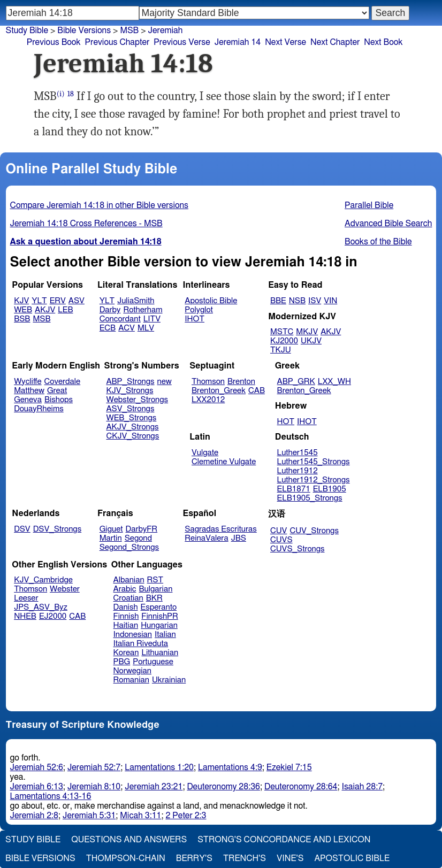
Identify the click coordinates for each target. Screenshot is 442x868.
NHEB (25, 616)
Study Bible (27, 30)
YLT (39, 301)
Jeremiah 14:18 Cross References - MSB (86, 224)
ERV (58, 301)
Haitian (126, 625)
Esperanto (159, 607)
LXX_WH (334, 382)
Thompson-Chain (126, 858)
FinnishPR (160, 616)
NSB (297, 301)
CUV (279, 531)
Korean (126, 653)
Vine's (290, 858)
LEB (65, 310)
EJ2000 (53, 616)
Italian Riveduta (141, 644)
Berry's (194, 858)
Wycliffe (28, 382)
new (165, 382)
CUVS (281, 540)
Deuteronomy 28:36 (223, 787)
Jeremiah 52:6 (37, 767)
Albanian (129, 580)
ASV (77, 301)
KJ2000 (284, 341)
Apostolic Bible (352, 858)
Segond (138, 538)
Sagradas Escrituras (220, 529)
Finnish (126, 616)
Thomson (208, 382)
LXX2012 (208, 400)
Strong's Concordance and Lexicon (284, 840)
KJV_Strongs (129, 391)
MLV (146, 328)
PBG (122, 662)
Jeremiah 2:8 (34, 816)
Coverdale (63, 382)
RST (155, 580)
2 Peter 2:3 (186, 816)
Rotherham (143, 310)
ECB (108, 328)
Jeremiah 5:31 (89, 816)
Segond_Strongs (129, 547)
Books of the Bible (378, 242)
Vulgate (205, 453)
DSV (22, 529)
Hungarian (159, 625)
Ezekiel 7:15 (289, 767)
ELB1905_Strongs (310, 498)
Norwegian (132, 671)
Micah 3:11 (140, 816)
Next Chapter (335, 42)
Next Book (383, 42)
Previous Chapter (117, 42)
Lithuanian (160, 653)
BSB (22, 319)
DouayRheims (39, 409)
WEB (23, 310)
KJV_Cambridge (43, 580)
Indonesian (133, 635)
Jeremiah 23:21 (154, 787)
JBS (239, 538)
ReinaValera (206, 538)
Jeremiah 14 (238, 42)
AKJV (45, 310)
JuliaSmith (136, 301)
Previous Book (54, 42)
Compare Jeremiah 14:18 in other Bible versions (99, 205)
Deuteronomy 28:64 (301, 787)
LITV (152, 319)
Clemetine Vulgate (224, 462)
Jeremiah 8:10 (94, 787)
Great (57, 391)
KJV (21, 301)
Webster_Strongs (137, 400)
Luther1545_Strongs (314, 462)
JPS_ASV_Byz (41, 607)
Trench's (245, 858)
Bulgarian (155, 589)
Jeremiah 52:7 (94, 767)
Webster (65, 589)
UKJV (311, 341)
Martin (111, 538)
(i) (61, 94)
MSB (129, 30)
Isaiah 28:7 (363, 787)
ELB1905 (330, 489)
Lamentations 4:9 (230, 767)
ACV (127, 328)
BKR (154, 598)
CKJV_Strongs (132, 436)
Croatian (128, 598)
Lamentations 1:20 (159, 767)
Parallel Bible (369, 205)
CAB (257, 391)
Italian (165, 635)
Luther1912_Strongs (314, 480)
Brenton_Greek (219, 391)
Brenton (241, 382)
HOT (286, 422)
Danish (126, 607)
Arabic (125, 589)
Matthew (29, 391)
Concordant (120, 319)
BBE (278, 301)
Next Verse (285, 42)
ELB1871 (294, 489)
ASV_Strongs (130, 409)
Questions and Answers (129, 840)
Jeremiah (166, 30)
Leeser (26, 598)
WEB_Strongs (131, 418)
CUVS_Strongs (298, 549)
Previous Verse (182, 42)
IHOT (195, 319)
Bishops (59, 400)
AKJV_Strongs (132, 427)
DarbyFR (142, 529)
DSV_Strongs (58, 529)
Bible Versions (84, 30)
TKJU (281, 350)
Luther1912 (298, 471)
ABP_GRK (296, 382)
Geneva (28, 400)
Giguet (111, 529)
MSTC (282, 332)
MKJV (307, 332)
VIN (330, 301)
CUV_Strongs (314, 531)
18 (71, 94)
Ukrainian (169, 680)
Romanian (131, 680)
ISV (315, 301)
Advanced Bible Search (388, 224)
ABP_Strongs (130, 382)
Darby (110, 310)
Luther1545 (298, 453)
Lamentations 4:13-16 (51, 796)
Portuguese (153, 662)
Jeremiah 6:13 (37, 787)
